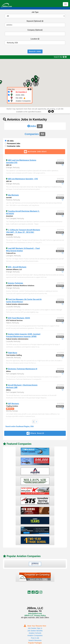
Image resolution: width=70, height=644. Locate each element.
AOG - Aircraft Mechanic (17, 267)
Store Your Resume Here (35, 626)
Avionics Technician (16, 283)
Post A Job (35, 638)
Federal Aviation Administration (17, 304)
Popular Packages (35, 643)
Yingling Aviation (12, 406)
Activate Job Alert (35, 152)
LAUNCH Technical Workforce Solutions (20, 286)
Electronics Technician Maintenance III (23, 369)
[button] (25, 86)
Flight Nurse (13, 353)
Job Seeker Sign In (35, 628)
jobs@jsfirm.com (35, 613)
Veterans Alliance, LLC (14, 269)
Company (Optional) (35, 30)
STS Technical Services (14, 320)
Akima (8, 371)
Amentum (10, 216)
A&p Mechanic (13, 195)
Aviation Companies (35, 635)
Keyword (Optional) (34, 21)
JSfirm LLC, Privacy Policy (35, 615)
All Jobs (10, 141)
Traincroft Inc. (11, 253)
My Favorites (21, 92)
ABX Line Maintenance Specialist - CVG (23, 179)
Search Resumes (35, 640)
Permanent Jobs (14, 143)
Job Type (35, 12)
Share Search (35, 433)
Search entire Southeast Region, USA (20, 426)
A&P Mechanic (13, 404)
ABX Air (9, 165)
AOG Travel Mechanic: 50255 (19, 318)
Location (34, 39)
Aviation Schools (35, 633)
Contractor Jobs (14, 146)
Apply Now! (60, 163)
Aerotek (9, 198)
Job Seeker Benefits (35, 631)
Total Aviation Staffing (14, 355)
